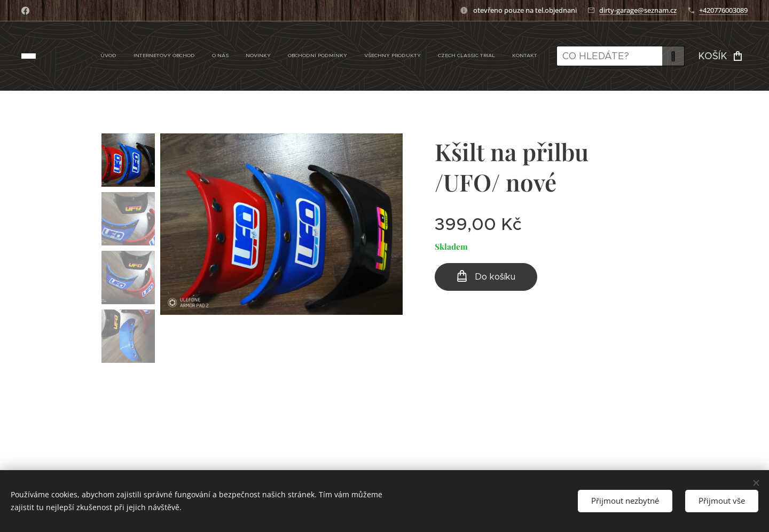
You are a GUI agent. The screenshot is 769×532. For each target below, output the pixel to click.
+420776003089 (723, 10)
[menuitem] (421, 56)
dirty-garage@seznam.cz (638, 10)
